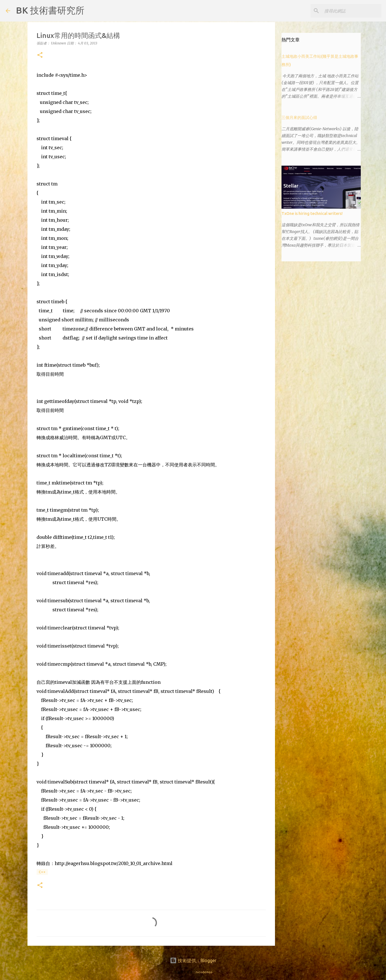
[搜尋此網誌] (352, 11)
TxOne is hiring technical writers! (312, 213)
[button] (40, 55)
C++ (42, 872)
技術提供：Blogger (193, 960)
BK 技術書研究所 (50, 10)
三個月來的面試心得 (299, 118)
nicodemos (204, 972)
